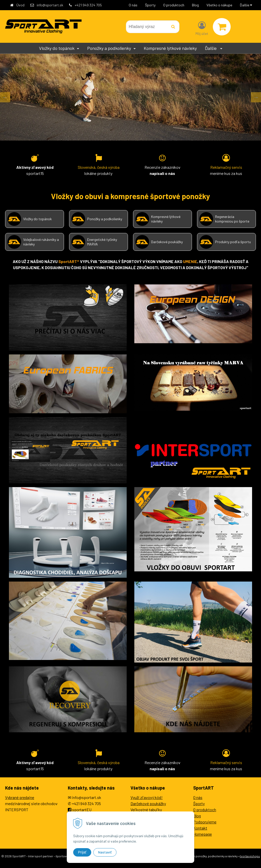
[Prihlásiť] (202, 28)
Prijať (82, 852)
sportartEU (82, 810)
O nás (133, 5)
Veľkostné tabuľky (146, 810)
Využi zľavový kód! (147, 797)
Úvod (20, 5)
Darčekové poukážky (148, 803)
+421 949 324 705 (88, 5)
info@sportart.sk (50, 5)
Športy (150, 5)
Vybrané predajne (20, 797)
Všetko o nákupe (219, 5)
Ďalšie (246, 5)
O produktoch (174, 5)
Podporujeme (205, 822)
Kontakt (200, 828)
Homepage (203, 834)
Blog (195, 5)
